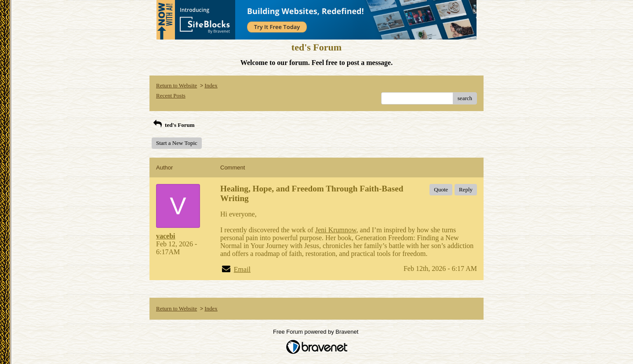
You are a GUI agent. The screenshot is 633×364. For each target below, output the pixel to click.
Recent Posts (171, 96)
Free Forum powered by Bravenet (316, 332)
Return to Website (176, 85)
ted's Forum (173, 125)
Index (211, 85)
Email (242, 269)
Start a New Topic (177, 143)
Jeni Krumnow (336, 230)
